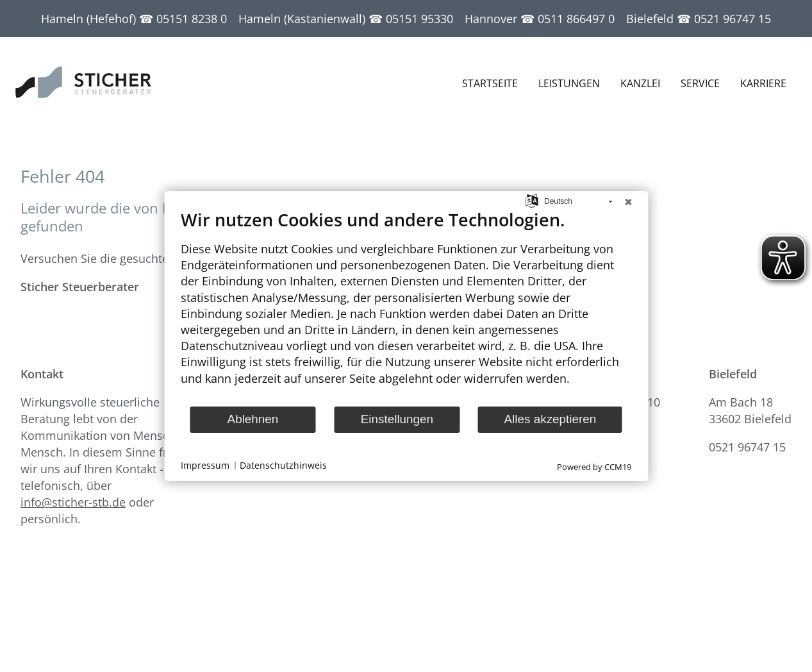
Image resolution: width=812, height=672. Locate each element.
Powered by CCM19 (594, 467)
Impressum (205, 466)
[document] (406, 307)
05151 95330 (419, 19)
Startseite (490, 83)
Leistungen (569, 83)
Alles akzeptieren (551, 419)
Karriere (763, 83)
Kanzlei (640, 83)
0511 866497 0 (576, 19)
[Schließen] (628, 201)
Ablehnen (253, 419)
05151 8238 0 (192, 19)
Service (700, 83)
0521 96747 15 (733, 19)
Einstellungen (397, 419)
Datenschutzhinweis (283, 466)
